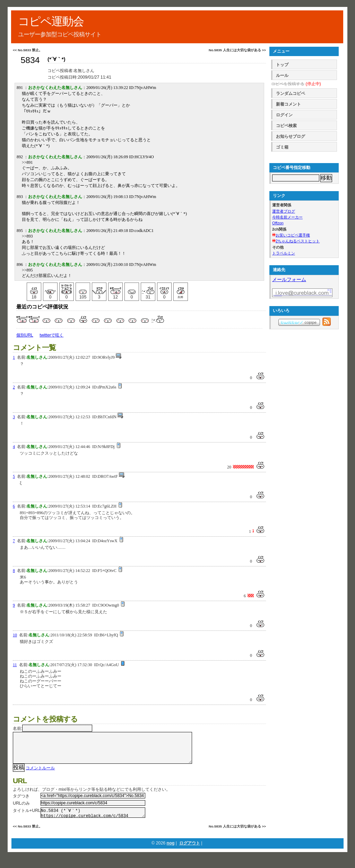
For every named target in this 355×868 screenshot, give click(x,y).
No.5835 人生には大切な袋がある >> (237, 50)
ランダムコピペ (291, 93)
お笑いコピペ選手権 (293, 235)
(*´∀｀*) (56, 59)
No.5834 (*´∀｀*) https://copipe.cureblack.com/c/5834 (93, 821)
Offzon (278, 223)
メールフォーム (289, 279)
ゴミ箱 (282, 147)
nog (171, 852)
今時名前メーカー (287, 217)
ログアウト (190, 852)
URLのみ (21, 810)
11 (15, 665)
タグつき (21, 803)
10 (15, 635)
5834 (30, 60)
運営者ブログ (284, 211)
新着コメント (288, 104)
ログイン (284, 115)
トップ (282, 65)
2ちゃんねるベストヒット (298, 241)
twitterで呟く (51, 335)
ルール (282, 75)
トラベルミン (284, 253)
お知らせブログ (291, 136)
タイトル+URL (27, 817)
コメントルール (40, 775)
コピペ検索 (286, 126)
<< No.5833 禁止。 (28, 50)
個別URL (25, 335)
